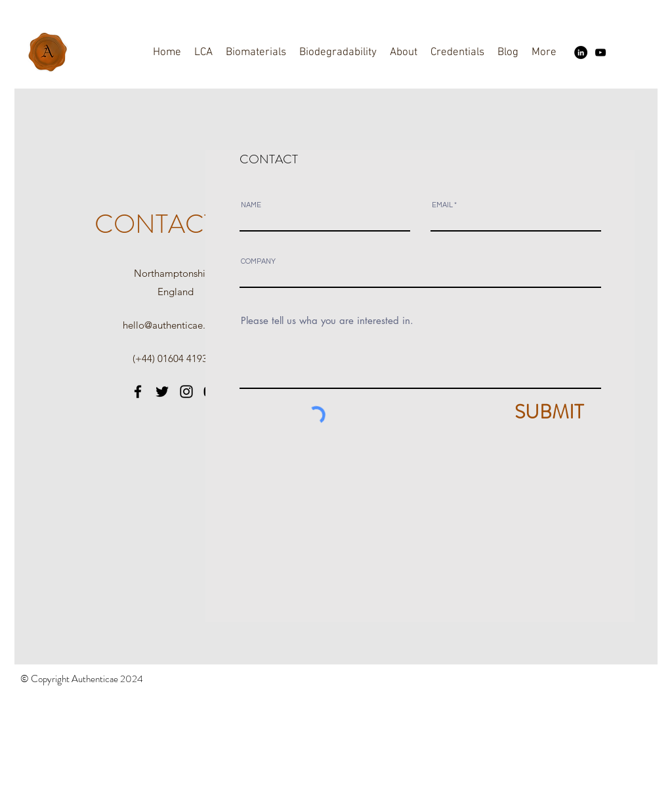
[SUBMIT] (523, 412)
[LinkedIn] (581, 52)
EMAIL (442, 205)
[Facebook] (138, 392)
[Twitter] (162, 392)
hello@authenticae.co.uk (176, 325)
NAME (251, 205)
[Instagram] (186, 392)
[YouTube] (600, 52)
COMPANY (258, 261)
